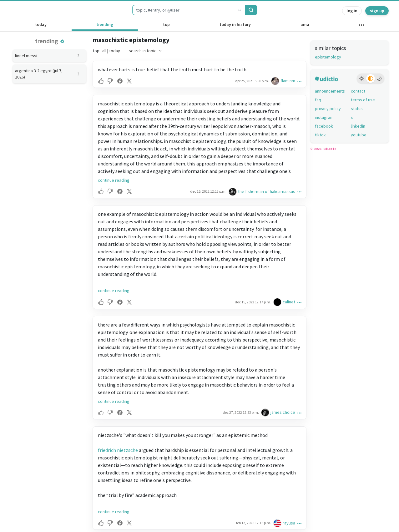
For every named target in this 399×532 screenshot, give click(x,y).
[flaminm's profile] (276, 81)
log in (352, 11)
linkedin (358, 126)
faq (318, 100)
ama (305, 24)
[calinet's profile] (278, 302)
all (104, 51)
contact (358, 91)
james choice (283, 412)
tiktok (320, 135)
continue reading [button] (114, 180)
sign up (377, 11)
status (357, 109)
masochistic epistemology (131, 40)
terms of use (363, 100)
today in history (235, 24)
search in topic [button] (146, 51)
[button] (62, 41)
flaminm (288, 81)
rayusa (289, 523)
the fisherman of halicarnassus (267, 191)
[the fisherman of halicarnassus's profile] (233, 192)
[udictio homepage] (29, 10)
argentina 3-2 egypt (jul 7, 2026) (49, 74)
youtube (359, 135)
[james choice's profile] (266, 412)
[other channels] (361, 26)
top (166, 24)
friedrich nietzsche (118, 450)
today (41, 24)
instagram (324, 117)
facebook (324, 126)
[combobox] (183, 10)
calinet (289, 302)
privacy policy (328, 109)
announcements (330, 91)
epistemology (328, 57)
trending (105, 24)
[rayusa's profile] (278, 523)
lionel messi (49, 56)
